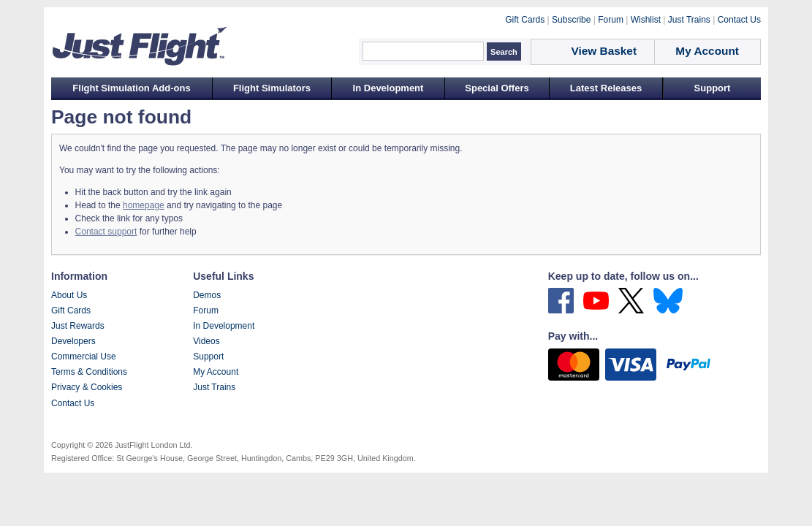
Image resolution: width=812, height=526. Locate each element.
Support (713, 88)
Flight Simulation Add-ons (131, 88)
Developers (73, 341)
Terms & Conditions (89, 372)
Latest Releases (606, 88)
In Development (388, 88)
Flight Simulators (272, 88)
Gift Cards (71, 310)
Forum (206, 310)
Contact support (106, 232)
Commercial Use (84, 357)
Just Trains (214, 387)
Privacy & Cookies (87, 387)
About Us (69, 295)
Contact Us (73, 403)
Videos (206, 341)
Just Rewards (78, 326)
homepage (144, 205)
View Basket (604, 51)
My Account (216, 372)
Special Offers (497, 88)
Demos (207, 295)
